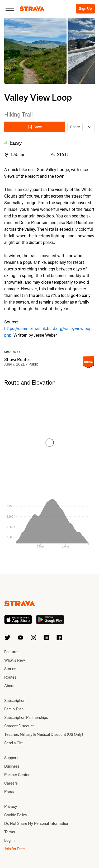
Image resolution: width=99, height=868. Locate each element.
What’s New (15, 660)
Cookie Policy (16, 815)
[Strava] (32, 9)
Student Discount (19, 726)
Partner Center (17, 775)
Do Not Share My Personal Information (37, 824)
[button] (35, 51)
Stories (10, 669)
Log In (9, 840)
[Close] (10, 9)
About (9, 686)
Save (35, 127)
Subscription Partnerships (26, 718)
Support (11, 758)
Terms (10, 832)
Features (12, 652)
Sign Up (85, 9)
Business (12, 766)
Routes (10, 677)
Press (9, 792)
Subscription (15, 701)
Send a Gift (13, 743)
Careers (11, 783)
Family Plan (14, 709)
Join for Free (15, 849)
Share (75, 127)
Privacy (11, 807)
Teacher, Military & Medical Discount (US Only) (44, 735)
